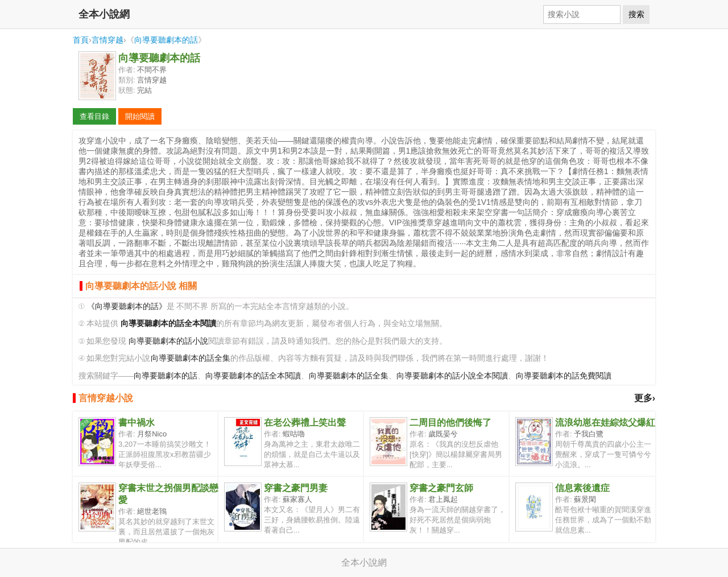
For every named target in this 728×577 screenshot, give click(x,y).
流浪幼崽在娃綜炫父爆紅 (605, 423)
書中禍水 (136, 423)
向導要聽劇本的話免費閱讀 (564, 376)
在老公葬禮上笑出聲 (305, 423)
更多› (645, 398)
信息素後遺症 (582, 488)
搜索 (636, 14)
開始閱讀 (140, 116)
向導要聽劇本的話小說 (168, 341)
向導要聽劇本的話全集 (191, 358)
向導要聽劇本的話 (166, 40)
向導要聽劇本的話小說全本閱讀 (452, 376)
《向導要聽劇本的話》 (127, 306)
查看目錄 (94, 116)
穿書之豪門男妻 (296, 488)
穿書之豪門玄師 (441, 488)
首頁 (81, 40)
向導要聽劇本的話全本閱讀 (253, 376)
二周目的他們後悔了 (450, 423)
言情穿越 (107, 40)
